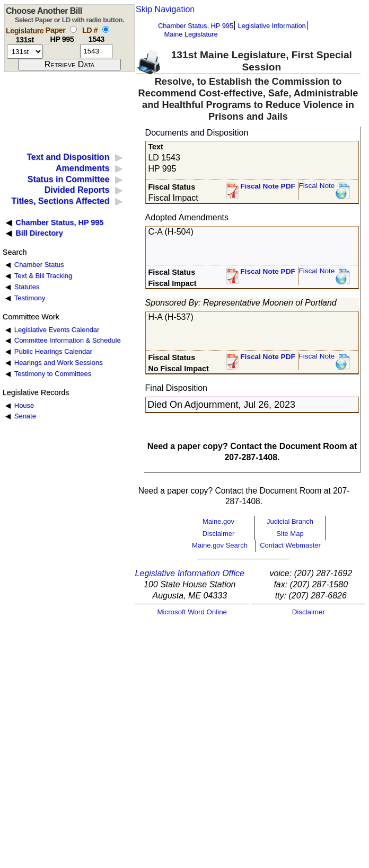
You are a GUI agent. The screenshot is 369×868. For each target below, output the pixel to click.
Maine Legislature (191, 34)
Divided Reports (77, 190)
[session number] (25, 52)
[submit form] (69, 65)
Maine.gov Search (220, 545)
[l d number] (96, 51)
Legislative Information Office (190, 573)
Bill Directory (39, 233)
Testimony (30, 298)
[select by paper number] (73, 29)
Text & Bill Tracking (43, 276)
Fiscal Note (317, 186)
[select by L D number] (106, 29)
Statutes (27, 287)
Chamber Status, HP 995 (196, 26)
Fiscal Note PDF (268, 186)
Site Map (290, 534)
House (24, 405)
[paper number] (62, 51)
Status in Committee (69, 179)
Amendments (82, 168)
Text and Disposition (68, 157)
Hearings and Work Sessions (59, 363)
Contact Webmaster (290, 545)
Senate (25, 416)
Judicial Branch (290, 521)
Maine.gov (218, 521)
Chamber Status (39, 265)
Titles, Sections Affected (60, 201)
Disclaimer (219, 534)
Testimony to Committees (53, 374)
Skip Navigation (165, 9)
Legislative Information (272, 26)
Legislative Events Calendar (57, 330)
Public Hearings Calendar (53, 351)
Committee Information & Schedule (68, 340)
